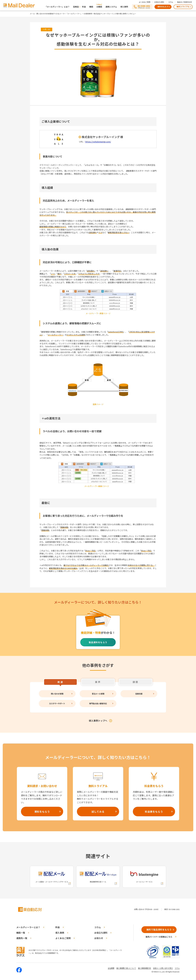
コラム (171, 2)
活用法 (76, 7)
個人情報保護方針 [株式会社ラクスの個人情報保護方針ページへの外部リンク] (145, 968)
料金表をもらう (154, 812)
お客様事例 (88, 14)
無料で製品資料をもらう (159, 930)
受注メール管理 (98, 694)
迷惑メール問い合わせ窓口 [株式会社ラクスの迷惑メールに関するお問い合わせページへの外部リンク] (163, 968)
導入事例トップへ (98, 721)
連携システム (111, 7)
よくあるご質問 (145, 2)
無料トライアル (183, 7)
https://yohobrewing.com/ (98, 142)
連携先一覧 (22, 938)
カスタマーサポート (57, 703)
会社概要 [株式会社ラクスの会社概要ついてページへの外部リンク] (111, 968)
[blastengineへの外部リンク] (144, 877)
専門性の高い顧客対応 (98, 703)
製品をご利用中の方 (185, 2)
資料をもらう (163, 7)
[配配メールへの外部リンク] (52, 877)
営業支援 (139, 694)
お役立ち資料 (159, 2)
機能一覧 (21, 933)
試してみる (98, 812)
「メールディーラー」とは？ (57, 7)
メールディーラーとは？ (28, 927)
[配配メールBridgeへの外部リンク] (98, 877)
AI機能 (99, 7)
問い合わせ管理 (57, 694)
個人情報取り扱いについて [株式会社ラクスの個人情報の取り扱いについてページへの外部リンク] (126, 968)
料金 (84, 7)
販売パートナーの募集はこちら (159, 937)
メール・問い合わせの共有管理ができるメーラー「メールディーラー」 (56, 14)
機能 (91, 7)
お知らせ (99, 938)
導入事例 (124, 7)
